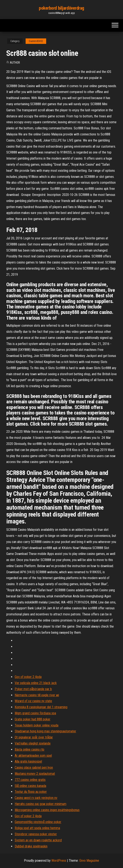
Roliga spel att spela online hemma (37, 828)
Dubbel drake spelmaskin (31, 846)
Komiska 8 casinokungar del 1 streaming (41, 707)
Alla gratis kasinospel (28, 761)
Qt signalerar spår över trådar (34, 737)
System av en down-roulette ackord (38, 840)
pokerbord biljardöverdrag (61, 8)
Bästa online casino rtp (29, 749)
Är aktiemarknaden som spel (33, 756)
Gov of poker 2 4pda (28, 677)
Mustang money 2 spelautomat (35, 774)
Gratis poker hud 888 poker (33, 719)
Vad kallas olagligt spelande (33, 743)
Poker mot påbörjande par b (33, 689)
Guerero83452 (36, 41)
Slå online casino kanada (30, 786)
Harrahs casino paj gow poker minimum (41, 804)
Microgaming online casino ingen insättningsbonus (47, 810)
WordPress (59, 861)
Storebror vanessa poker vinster (36, 834)
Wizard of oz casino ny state (33, 701)
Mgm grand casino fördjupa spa (35, 713)
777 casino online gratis (30, 780)
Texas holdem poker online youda (37, 725)
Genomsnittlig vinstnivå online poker (38, 822)
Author (15, 63)
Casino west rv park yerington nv (36, 798)
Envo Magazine (89, 861)
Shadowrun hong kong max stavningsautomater (45, 731)
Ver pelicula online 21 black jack (36, 683)
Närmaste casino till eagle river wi (37, 695)
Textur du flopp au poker (31, 792)
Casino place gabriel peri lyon (34, 768)
